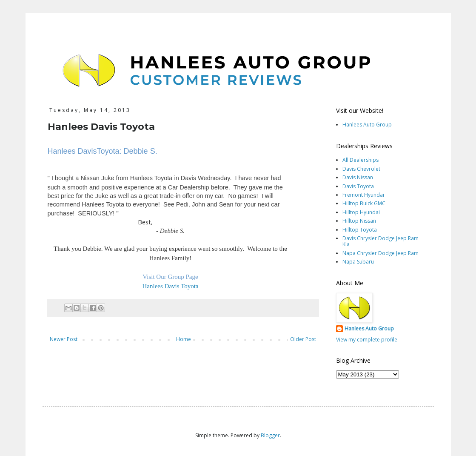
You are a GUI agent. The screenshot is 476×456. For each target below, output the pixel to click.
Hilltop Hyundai (361, 212)
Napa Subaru (358, 262)
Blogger (270, 435)
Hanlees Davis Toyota (171, 286)
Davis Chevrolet (361, 169)
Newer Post (64, 339)
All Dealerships (361, 160)
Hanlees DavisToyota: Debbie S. (103, 151)
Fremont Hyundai (363, 195)
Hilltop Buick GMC (364, 203)
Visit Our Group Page (170, 277)
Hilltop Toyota (360, 230)
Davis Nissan (358, 177)
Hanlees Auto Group (367, 125)
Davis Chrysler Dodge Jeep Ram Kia (381, 241)
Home (184, 339)
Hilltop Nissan (359, 221)
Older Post (303, 339)
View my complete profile (367, 340)
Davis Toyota (358, 186)
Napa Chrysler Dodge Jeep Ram (381, 253)
